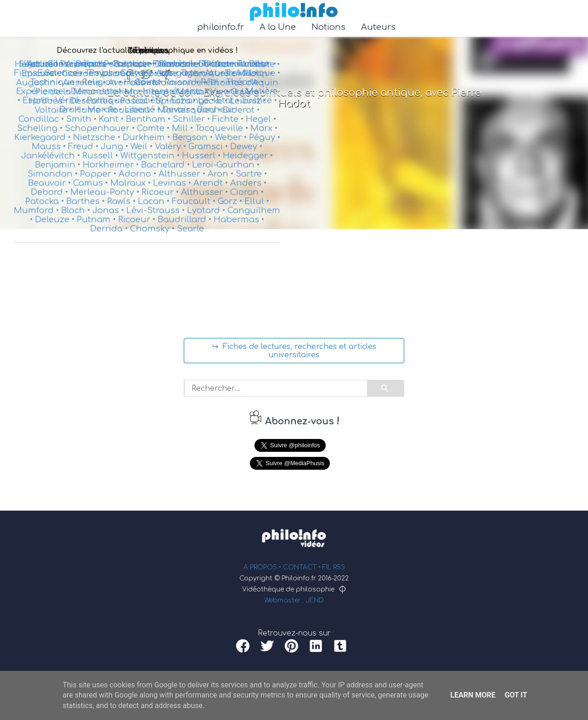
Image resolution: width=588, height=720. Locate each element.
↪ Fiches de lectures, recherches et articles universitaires (294, 351)
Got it (516, 695)
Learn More (473, 695)
